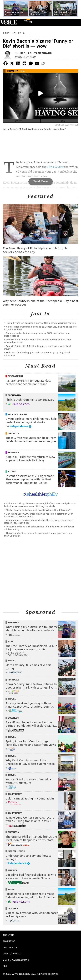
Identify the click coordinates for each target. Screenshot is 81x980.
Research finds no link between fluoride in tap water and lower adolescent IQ (39, 528)
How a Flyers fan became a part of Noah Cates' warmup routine (41, 323)
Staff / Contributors (16, 960)
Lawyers (13, 908)
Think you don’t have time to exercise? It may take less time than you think (38, 534)
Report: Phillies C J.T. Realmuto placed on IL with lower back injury (38, 347)
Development (16, 376)
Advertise (9, 941)
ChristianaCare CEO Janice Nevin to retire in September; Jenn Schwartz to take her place (39, 515)
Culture (28, 21)
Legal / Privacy (12, 953)
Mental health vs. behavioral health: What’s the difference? (38, 510)
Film (22, 71)
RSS (5, 966)
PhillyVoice (8, 22)
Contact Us (10, 947)
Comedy (13, 71)
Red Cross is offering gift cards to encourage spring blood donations (37, 354)
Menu (75, 22)
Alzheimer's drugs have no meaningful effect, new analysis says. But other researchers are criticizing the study (40, 505)
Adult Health (16, 794)
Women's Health (17, 414)
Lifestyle (14, 433)
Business (13, 622)
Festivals (14, 452)
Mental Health (16, 851)
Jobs (11, 641)
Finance (13, 870)
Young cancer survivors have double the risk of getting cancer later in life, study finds (39, 521)
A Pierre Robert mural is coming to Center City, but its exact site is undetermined (40, 328)
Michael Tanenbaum (36, 53)
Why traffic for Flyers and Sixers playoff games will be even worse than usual (37, 341)
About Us (9, 935)
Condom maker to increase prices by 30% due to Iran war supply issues (37, 334)
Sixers (12, 471)
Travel (12, 661)
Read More (40, 181)
